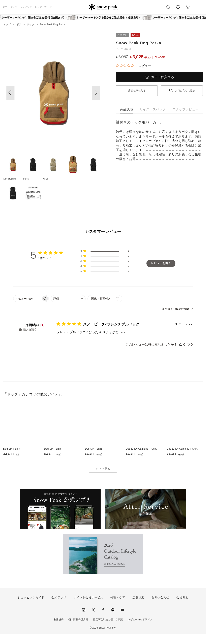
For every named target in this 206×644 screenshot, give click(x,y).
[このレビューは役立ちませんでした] (188, 354)
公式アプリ (59, 607)
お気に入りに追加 (185, 91)
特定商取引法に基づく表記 (108, 629)
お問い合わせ (160, 607)
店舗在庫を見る (137, 91)
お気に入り (178, 9)
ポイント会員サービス (88, 607)
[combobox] (68, 308)
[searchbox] (27, 308)
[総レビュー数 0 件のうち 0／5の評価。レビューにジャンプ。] (133, 66)
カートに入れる (163, 77)
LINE (113, 620)
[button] (96, 93)
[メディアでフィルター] (105, 308)
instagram (84, 620)
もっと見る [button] (103, 478)
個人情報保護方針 (78, 629)
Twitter (93, 620)
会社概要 (182, 607)
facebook (103, 620)
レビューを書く (161, 273)
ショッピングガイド (31, 607)
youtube (122, 620)
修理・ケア (118, 607)
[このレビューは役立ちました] (181, 354)
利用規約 (59, 629)
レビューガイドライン (140, 629)
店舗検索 (138, 607)
